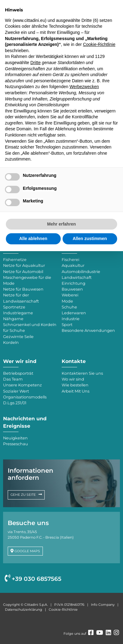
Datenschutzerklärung (24, 609)
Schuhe (69, 307)
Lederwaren (74, 313)
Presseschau (16, 444)
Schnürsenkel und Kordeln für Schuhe (30, 328)
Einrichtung (74, 283)
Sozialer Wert (16, 391)
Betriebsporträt (18, 373)
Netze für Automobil (23, 272)
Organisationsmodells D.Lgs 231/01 (25, 400)
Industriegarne (18, 313)
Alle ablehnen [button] (33, 238)
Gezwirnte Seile (18, 337)
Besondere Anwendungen (88, 330)
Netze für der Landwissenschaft (21, 298)
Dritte (36, 63)
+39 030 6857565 (33, 579)
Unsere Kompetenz (23, 385)
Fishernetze (15, 260)
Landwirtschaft (77, 277)
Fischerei (70, 260)
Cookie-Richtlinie (63, 609)
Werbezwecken (84, 87)
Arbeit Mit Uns (76, 391)
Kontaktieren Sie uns (82, 373)
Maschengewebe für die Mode (27, 280)
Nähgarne (13, 319)
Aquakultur (73, 265)
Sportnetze (14, 307)
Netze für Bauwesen (23, 289)
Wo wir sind (73, 379)
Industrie (71, 319)
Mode (67, 301)
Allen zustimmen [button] (90, 238)
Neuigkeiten (15, 438)
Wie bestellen (75, 385)
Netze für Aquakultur (24, 265)
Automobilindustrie (81, 272)
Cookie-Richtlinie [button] (99, 44)
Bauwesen (72, 289)
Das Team (13, 379)
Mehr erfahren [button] (61, 224)
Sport (67, 325)
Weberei (70, 295)
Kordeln (11, 342)
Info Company (103, 605)
